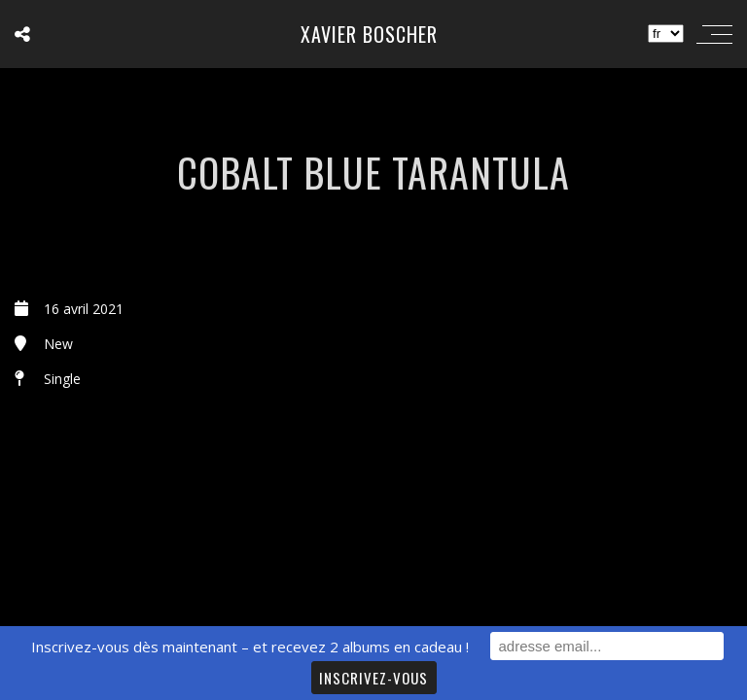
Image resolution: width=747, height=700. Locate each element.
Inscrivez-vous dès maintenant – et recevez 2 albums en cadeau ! (250, 647)
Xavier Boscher (369, 34)
